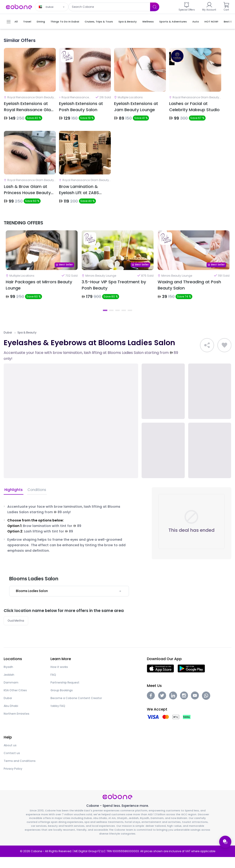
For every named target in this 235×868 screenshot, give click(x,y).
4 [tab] (124, 321)
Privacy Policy (13, 779)
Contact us (12, 764)
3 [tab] (118, 321)
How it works (59, 678)
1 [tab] (105, 321)
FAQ (53, 685)
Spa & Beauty (27, 343)
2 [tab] (111, 321)
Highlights (13, 500)
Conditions (35, 500)
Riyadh (8, 678)
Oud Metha (16, 631)
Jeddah (9, 685)
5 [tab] (130, 321)
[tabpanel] (42, 276)
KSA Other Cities (15, 701)
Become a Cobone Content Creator (76, 709)
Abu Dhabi (11, 717)
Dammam (11, 693)
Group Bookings (62, 701)
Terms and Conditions (20, 772)
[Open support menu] (225, 841)
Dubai (8, 343)
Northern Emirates (17, 724)
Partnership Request (65, 693)
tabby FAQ (58, 717)
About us (10, 756)
